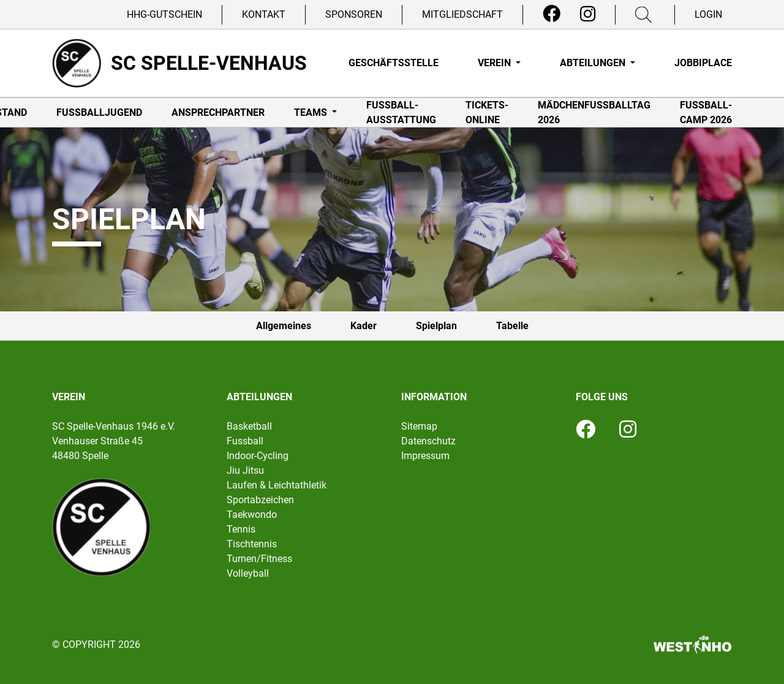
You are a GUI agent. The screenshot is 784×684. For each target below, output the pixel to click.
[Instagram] (588, 14)
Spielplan (436, 326)
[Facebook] (552, 14)
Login (708, 14)
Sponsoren (354, 14)
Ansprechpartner (218, 112)
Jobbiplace (703, 63)
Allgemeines (284, 326)
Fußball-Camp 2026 (706, 112)
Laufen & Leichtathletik (277, 485)
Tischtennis (252, 544)
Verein (496, 63)
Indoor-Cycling (258, 456)
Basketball (249, 426)
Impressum (425, 456)
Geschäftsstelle (394, 63)
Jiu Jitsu (245, 470)
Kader (364, 326)
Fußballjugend (99, 112)
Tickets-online (487, 112)
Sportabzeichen (260, 500)
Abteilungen (594, 63)
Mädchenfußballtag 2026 (594, 112)
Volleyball (248, 573)
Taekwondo (252, 515)
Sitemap (419, 426)
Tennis (241, 529)
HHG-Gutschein (164, 14)
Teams (312, 112)
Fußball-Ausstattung (401, 112)
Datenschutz (428, 441)
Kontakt (264, 14)
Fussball (245, 441)
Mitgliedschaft (462, 14)
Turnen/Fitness (259, 559)
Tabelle (512, 326)
